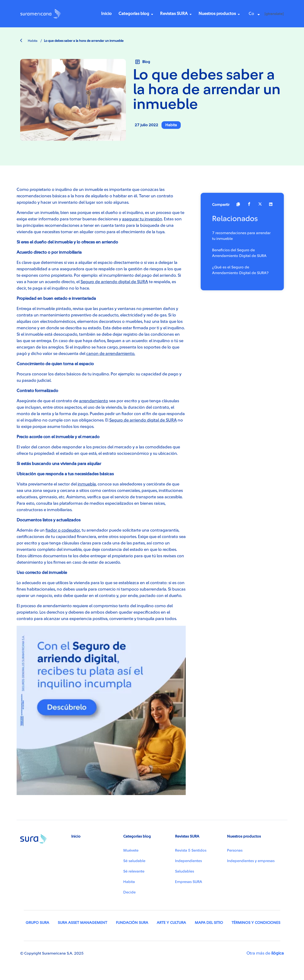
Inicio (106, 14)
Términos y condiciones (256, 923)
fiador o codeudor (63, 530)
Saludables (185, 871)
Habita (29, 41)
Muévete (131, 850)
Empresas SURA (189, 882)
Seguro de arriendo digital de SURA (114, 282)
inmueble (87, 484)
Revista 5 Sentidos (191, 850)
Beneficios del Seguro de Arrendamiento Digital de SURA (239, 253)
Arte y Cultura (171, 923)
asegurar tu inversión (142, 219)
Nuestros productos (217, 14)
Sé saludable (134, 861)
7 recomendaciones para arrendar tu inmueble (241, 236)
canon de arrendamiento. (111, 354)
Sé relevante (134, 871)
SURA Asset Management (82, 923)
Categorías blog (134, 14)
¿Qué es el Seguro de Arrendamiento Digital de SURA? (240, 270)
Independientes (188, 861)
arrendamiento (94, 401)
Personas (235, 850)
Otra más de (265, 953)
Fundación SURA (132, 923)
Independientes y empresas (251, 861)
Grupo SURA (37, 923)
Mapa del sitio (209, 923)
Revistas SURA (174, 14)
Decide (129, 892)
